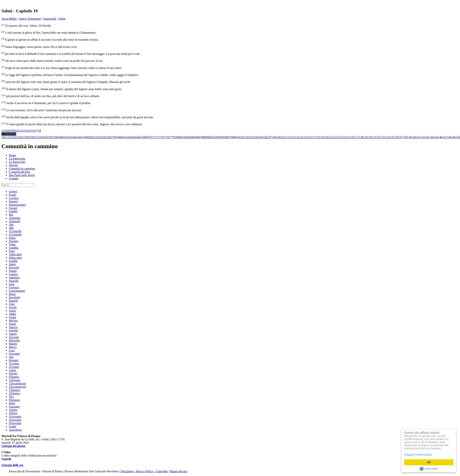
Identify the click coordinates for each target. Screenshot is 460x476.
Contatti (14, 178)
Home (12, 155)
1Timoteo (15, 390)
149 (453, 137)
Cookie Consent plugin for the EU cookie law (429, 469)
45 (76, 137)
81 (182, 137)
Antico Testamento (30, 19)
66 (138, 137)
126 (352, 137)
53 (100, 137)
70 (150, 137)
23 (12, 137)
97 (229, 137)
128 (361, 137)
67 (141, 137)
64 (132, 137)
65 (135, 137)
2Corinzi (14, 367)
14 (28, 131)
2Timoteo (15, 393)
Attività (13, 165)
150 (458, 137)
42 (68, 137)
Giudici (13, 211)
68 (144, 137)
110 (283, 137)
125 (348, 137)
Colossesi (14, 380)
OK (429, 462)
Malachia (14, 340)
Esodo (12, 195)
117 (313, 137)
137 (400, 137)
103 (252, 137)
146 (440, 137)
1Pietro (13, 410)
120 (326, 137)
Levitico (14, 198)
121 (330, 137)
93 (218, 137)
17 (37, 131)
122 (334, 137)
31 (35, 137)
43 (71, 137)
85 (194, 137)
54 (103, 137)
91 (212, 137)
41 (65, 137)
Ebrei (12, 403)
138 (405, 137)
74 (162, 137)
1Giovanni (15, 417)
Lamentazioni (17, 291)
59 (118, 137)
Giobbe (13, 261)
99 (235, 137)
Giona (12, 317)
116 (308, 137)
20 (3, 137)
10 (16, 131)
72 (156, 137)
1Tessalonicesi (17, 383)
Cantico (13, 274)
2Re (11, 228)
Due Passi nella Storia (22, 175)
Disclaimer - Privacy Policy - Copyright (144, 471)
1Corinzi (14, 364)
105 (261, 137)
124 (343, 137)
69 (147, 137)
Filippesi (14, 377)
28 (26, 137)
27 (24, 137)
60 (121, 137)
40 (62, 137)
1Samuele (15, 218)
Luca (12, 350)
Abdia (12, 314)
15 (31, 131)
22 (9, 137)
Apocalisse (15, 430)
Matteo (13, 344)
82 (185, 137)
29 (29, 137)
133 (383, 137)
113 (295, 137)
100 (239, 137)
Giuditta (14, 248)
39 (59, 137)
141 (418, 137)
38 (56, 137)
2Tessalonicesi (17, 387)
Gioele (13, 307)
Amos (12, 311)
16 (34, 131)
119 (321, 137)
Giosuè (13, 208)
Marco (13, 347)
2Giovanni (15, 420)
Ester (12, 251)
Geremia (14, 287)
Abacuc (13, 327)
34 (44, 137)
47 (82, 137)
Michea (13, 321)
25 (18, 137)
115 (304, 137)
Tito (11, 397)
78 (173, 137)
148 (449, 137)
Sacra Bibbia (9, 19)
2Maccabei (15, 258)
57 (112, 137)
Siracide (14, 281)
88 (203, 137)
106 (265, 137)
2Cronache (15, 235)
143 (427, 137)
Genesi (13, 191)
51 (94, 137)
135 (392, 137)
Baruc (12, 294)
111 (287, 137)
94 (221, 137)
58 (115, 137)
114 (300, 137)
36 (50, 137)
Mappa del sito (179, 471)
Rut (11, 215)
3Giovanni (15, 423)
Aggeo (13, 334)
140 (414, 137)
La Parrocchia (17, 159)
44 (74, 137)
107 (270, 137)
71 (153, 137)
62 (126, 137)
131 (374, 137)
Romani (14, 360)
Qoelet (13, 271)
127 (357, 137)
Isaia (12, 284)
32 (38, 137)
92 (215, 137)
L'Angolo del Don (19, 172)
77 (171, 137)
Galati (12, 370)
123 (339, 137)
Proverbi (14, 268)
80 (179, 137)
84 (191, 137)
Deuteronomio (17, 205)
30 (32, 137)
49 (88, 137)
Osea (12, 304)
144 (431, 137)
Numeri (13, 201)
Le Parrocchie (17, 162)
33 (41, 137)
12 (22, 131)
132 (378, 137)
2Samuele (15, 221)
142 (423, 137)
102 (248, 137)
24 (15, 137)
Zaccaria (14, 337)
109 (278, 137)
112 (291, 137)
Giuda (12, 426)
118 (317, 137)
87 (200, 137)
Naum (12, 324)
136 (396, 137)
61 (123, 137)
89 (206, 137)
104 (256, 137)
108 (274, 137)
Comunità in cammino (22, 169)
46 (79, 137)
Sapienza (14, 278)
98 (232, 137)
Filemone (14, 400)
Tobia (12, 244)
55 (106, 137)
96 (226, 137)
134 (387, 137)
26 (21, 137)
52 (97, 137)
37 (53, 137)
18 (40, 131)
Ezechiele (15, 297)
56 (109, 137)
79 (176, 137)
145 (436, 137)
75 (165, 137)
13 (25, 131)
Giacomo (14, 407)
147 (445, 137)
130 (370, 137)
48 (85, 137)
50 (91, 137)
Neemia (13, 241)
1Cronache (15, 231)
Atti (11, 357)
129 (365, 137)
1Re (11, 225)
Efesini (13, 374)
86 (197, 137)
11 (19, 131)
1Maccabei (15, 254)
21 (6, 137)
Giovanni (14, 354)
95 (223, 137)
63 (129, 137)
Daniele (13, 301)
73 (159, 137)
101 (243, 137)
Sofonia (13, 330)
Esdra (12, 238)
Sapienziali (50, 19)
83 (188, 137)
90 (209, 137)
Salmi (62, 19)
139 (409, 137)
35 (47, 137)
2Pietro (13, 413)
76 (168, 137)
